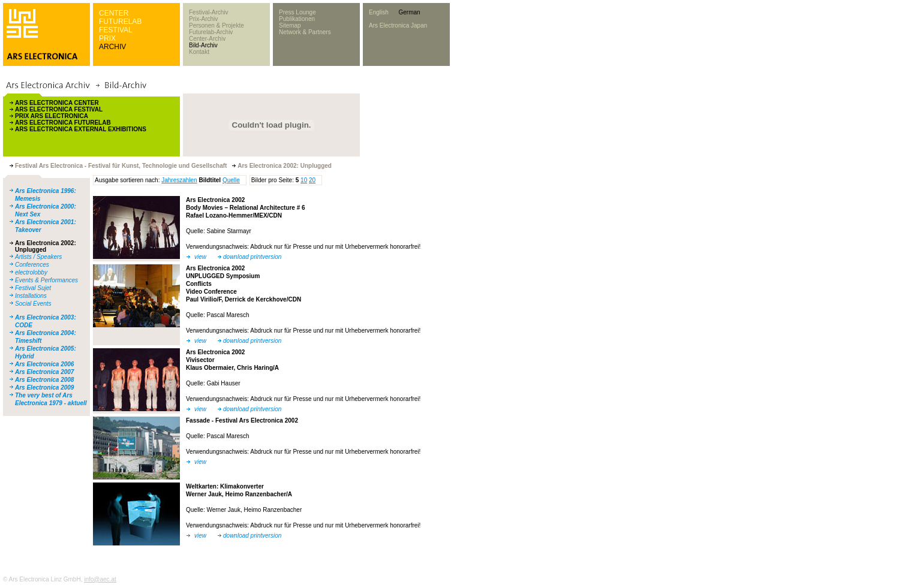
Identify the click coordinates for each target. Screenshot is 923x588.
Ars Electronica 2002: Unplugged (46, 246)
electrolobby (31, 272)
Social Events (33, 304)
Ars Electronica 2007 (44, 372)
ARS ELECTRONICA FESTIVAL (59, 109)
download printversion (252, 257)
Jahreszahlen (179, 180)
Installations (31, 296)
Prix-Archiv (203, 19)
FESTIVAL (116, 30)
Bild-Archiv (203, 45)
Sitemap (290, 25)
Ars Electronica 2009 (44, 388)
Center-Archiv (207, 39)
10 (304, 180)
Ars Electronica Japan (398, 25)
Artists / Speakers (38, 257)
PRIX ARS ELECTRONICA (52, 116)
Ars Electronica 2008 (44, 380)
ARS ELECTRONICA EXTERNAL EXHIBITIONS (81, 129)
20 (312, 180)
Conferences (32, 265)
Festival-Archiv (209, 12)
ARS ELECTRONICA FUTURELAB (63, 123)
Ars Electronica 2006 (44, 364)
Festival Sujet (33, 288)
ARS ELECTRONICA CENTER (57, 103)
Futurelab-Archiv (211, 32)
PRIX (107, 38)
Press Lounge (297, 12)
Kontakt (199, 52)
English (379, 12)
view (200, 257)
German (409, 12)
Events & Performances (46, 280)
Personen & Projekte (217, 25)
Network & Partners (305, 32)
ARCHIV (112, 47)
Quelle (231, 180)
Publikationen (297, 19)
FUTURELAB (120, 22)
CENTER (114, 13)
